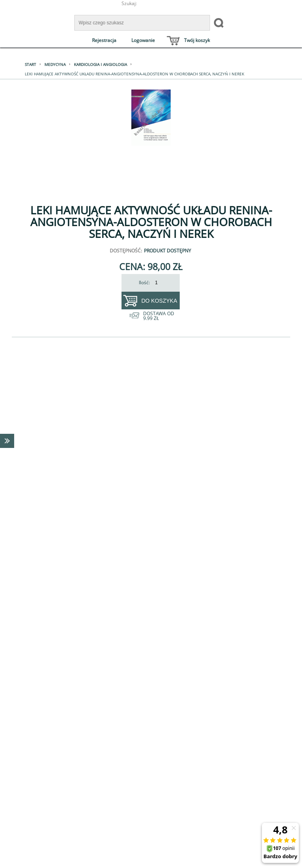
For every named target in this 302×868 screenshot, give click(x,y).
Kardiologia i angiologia (100, 64)
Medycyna (55, 64)
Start (30, 64)
